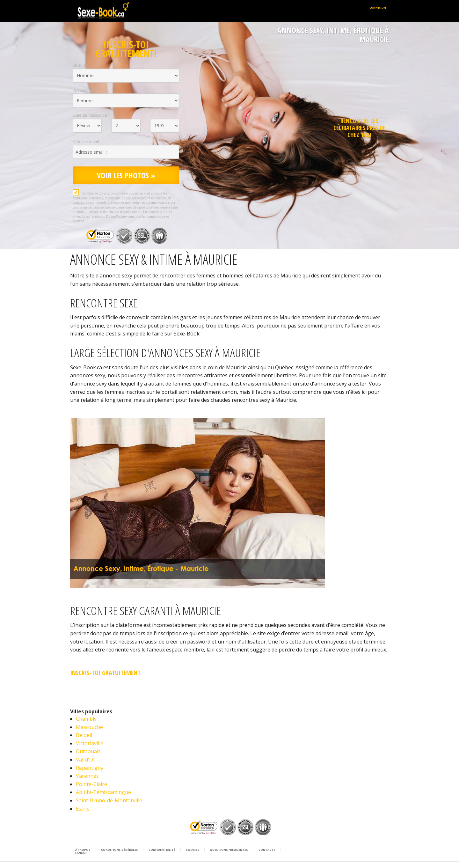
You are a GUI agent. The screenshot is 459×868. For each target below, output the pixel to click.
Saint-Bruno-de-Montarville (109, 800)
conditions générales (88, 198)
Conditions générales (120, 850)
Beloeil (84, 735)
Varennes (87, 776)
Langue (81, 853)
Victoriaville (90, 743)
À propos (83, 850)
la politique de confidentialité (126, 198)
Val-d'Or (86, 760)
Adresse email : (87, 142)
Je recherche (85, 90)
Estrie (83, 809)
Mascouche (89, 727)
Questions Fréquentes (229, 850)
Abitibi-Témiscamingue (103, 792)
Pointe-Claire (91, 784)
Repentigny (90, 768)
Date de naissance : (91, 115)
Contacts (267, 850)
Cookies (193, 850)
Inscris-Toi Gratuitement (105, 673)
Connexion (378, 7)
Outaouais (88, 751)
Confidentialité (162, 850)
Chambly (86, 719)
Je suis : (80, 65)
